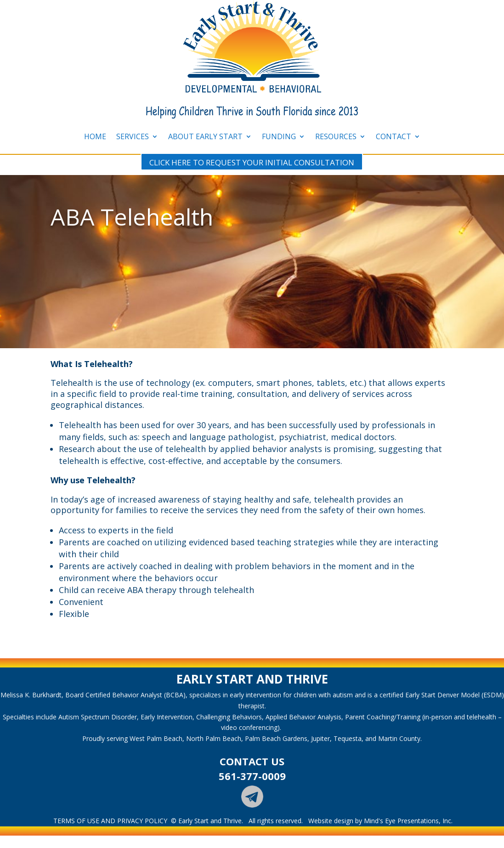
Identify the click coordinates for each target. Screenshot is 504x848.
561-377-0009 (252, 776)
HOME (95, 136)
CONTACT (394, 136)
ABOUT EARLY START (205, 136)
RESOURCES (336, 136)
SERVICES (133, 136)
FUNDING (279, 136)
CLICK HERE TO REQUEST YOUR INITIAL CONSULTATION (252, 162)
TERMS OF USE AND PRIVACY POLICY (110, 821)
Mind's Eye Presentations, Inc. (408, 821)
